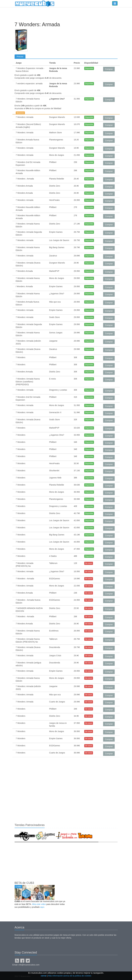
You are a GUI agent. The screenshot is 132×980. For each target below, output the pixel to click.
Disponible (89, 68)
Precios (20, 57)
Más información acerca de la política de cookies (70, 976)
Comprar (109, 69)
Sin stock (89, 563)
